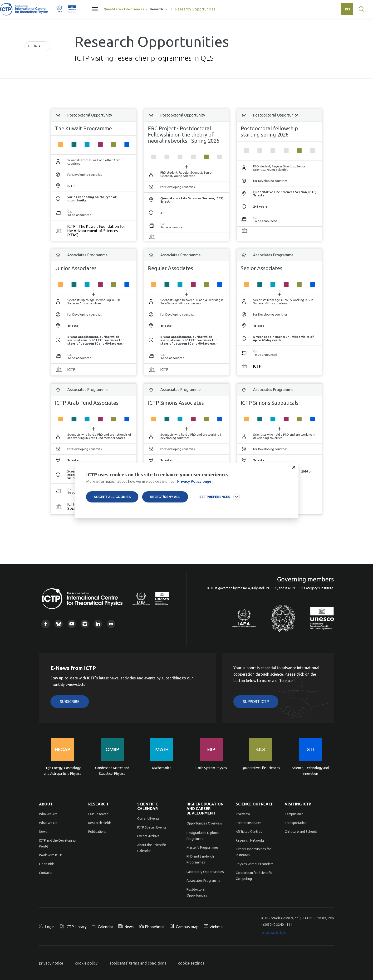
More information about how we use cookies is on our (149, 481)
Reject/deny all (165, 497)
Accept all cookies (112, 497)
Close (294, 467)
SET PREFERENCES (215, 497)
